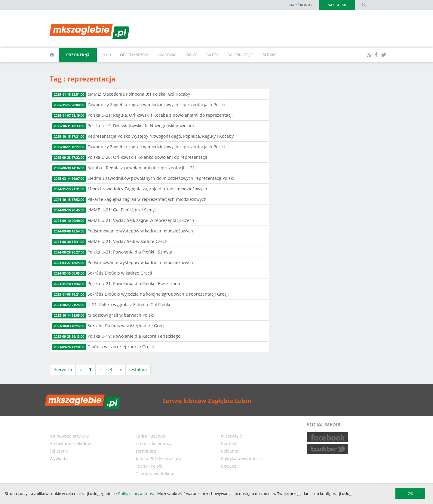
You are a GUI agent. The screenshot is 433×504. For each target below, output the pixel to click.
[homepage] (45, 55)
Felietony (59, 451)
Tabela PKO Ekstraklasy (158, 458)
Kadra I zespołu (151, 436)
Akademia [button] (167, 55)
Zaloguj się (337, 5)
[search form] (364, 5)
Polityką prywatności (137, 493)
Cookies (229, 466)
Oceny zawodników (155, 473)
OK (410, 493)
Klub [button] (106, 55)
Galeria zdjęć (241, 55)
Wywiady (58, 458)
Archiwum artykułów (70, 443)
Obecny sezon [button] (134, 55)
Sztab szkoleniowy (154, 443)
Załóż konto (300, 5)
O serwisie (232, 436)
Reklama (230, 451)
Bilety (212, 55)
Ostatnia (138, 369)
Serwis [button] (270, 55)
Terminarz (146, 451)
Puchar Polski (149, 466)
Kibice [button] (191, 55)
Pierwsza (63, 369)
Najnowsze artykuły (69, 436)
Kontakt (229, 443)
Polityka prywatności (241, 458)
